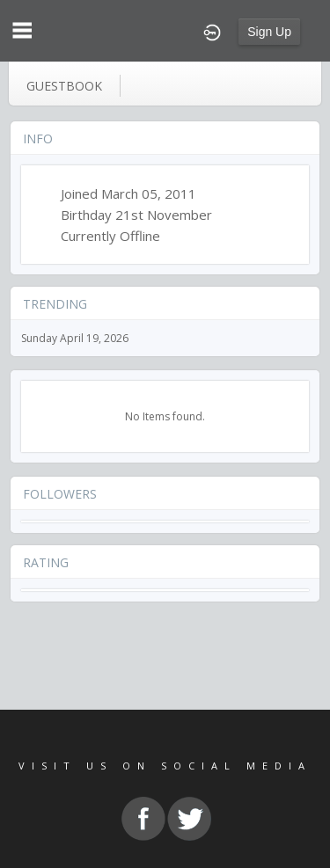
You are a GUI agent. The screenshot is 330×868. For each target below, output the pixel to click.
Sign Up (269, 32)
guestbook (64, 86)
